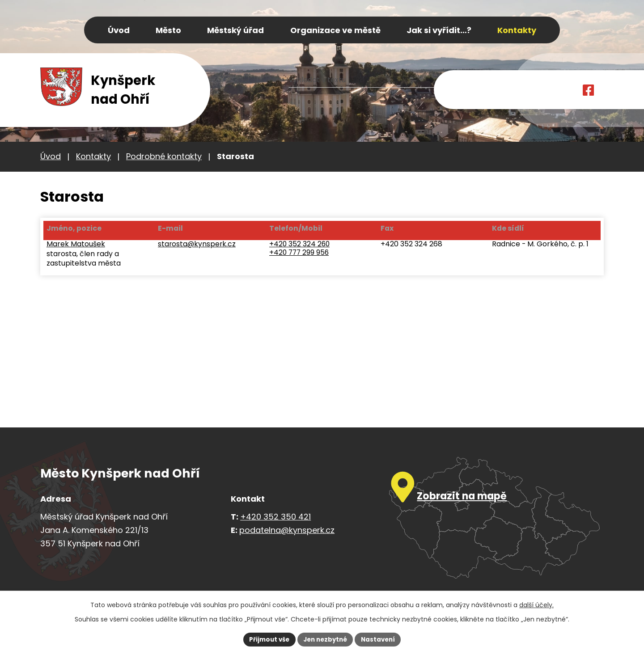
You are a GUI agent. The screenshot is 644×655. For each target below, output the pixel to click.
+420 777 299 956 (300, 255)
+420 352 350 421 (275, 517)
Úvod (51, 156)
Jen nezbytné (325, 639)
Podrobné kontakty (164, 156)
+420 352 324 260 (301, 246)
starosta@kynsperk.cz (197, 246)
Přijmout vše (266, 639)
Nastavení (381, 639)
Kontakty (93, 156)
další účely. (536, 604)
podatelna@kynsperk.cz (287, 530)
